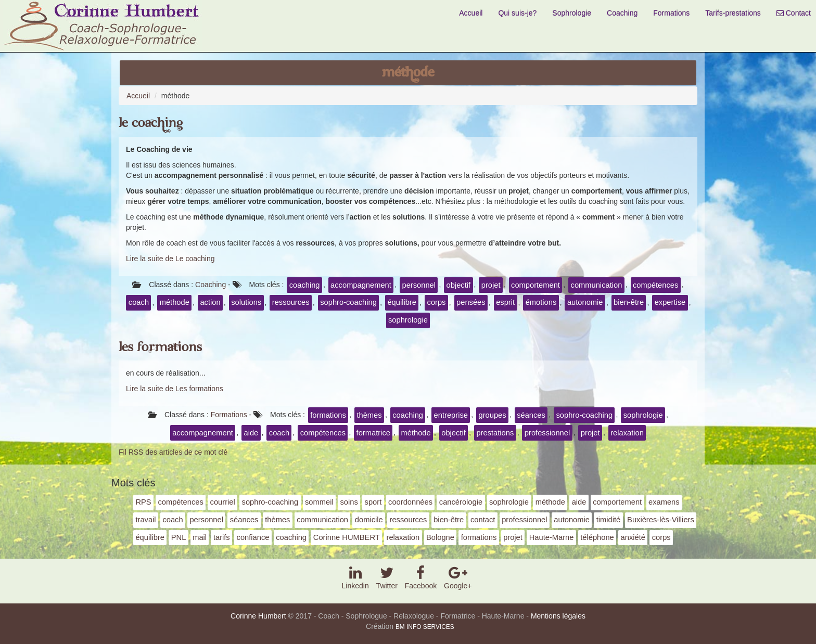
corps (437, 302)
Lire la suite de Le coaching (170, 259)
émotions (541, 302)
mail (200, 537)
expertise (670, 302)
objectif (459, 285)
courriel (223, 502)
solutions (246, 302)
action (210, 302)
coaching (305, 285)
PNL (179, 537)
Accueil (471, 13)
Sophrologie (572, 13)
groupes (493, 415)
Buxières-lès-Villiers (661, 520)
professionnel (547, 433)
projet (491, 285)
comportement (535, 285)
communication (597, 285)
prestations (495, 433)
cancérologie (461, 502)
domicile (369, 520)
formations (328, 415)
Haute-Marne (552, 537)
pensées (471, 302)
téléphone (597, 537)
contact (483, 520)
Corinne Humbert (258, 616)
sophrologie (408, 320)
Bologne (440, 537)
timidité (609, 520)
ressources (291, 302)
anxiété (633, 537)
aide (251, 433)
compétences (655, 285)
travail (145, 520)
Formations (671, 13)
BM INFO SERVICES (425, 627)
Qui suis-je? (517, 13)
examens (664, 502)
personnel (419, 285)
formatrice (373, 433)
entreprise (451, 415)
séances (531, 415)
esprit (505, 302)
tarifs (222, 537)
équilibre (402, 302)
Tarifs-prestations (733, 13)
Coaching (622, 13)
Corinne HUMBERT (347, 537)
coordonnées (410, 502)
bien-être (629, 302)
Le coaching (151, 123)
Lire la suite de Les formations (175, 389)
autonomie (585, 302)
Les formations (160, 347)
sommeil (319, 502)
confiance (253, 537)
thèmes (369, 415)
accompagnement (361, 285)
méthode (175, 302)
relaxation (627, 433)
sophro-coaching (348, 302)
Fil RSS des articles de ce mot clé (173, 452)
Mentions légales (558, 616)
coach (139, 302)
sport (373, 502)
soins (349, 502)
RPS (143, 502)
